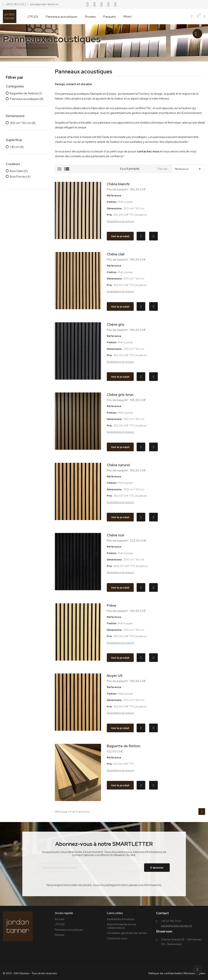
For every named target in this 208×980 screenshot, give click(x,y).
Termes (125, 946)
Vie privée (114, 946)
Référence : (115, 196)
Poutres (60, 935)
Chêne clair (116, 254)
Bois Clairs (19, 171)
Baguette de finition (124, 746)
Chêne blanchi (118, 184)
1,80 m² (17, 147)
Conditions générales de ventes (127, 933)
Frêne (112, 606)
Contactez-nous (117, 938)
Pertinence (188, 168)
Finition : (112, 202)
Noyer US (115, 676)
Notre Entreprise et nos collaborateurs (121, 926)
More (127, 16)
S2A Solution (22, 973)
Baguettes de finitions (26, 94)
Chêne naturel (118, 465)
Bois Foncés (20, 177)
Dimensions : (115, 208)
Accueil (60, 919)
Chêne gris (116, 325)
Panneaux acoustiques (27, 99)
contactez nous (148, 151)
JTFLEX (60, 924)
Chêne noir (116, 535)
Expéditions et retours (120, 221)
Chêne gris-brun (120, 395)
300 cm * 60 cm (23, 123)
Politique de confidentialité (165, 973)
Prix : (110, 215)
